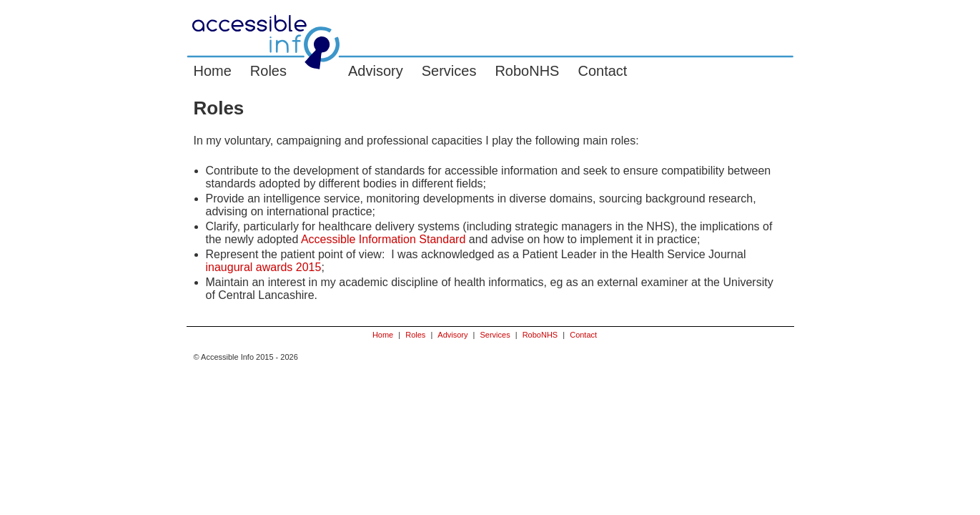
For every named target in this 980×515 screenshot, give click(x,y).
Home (213, 71)
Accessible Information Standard (383, 239)
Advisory (376, 71)
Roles (268, 71)
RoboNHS (527, 71)
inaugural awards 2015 (264, 267)
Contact (602, 71)
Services (449, 71)
